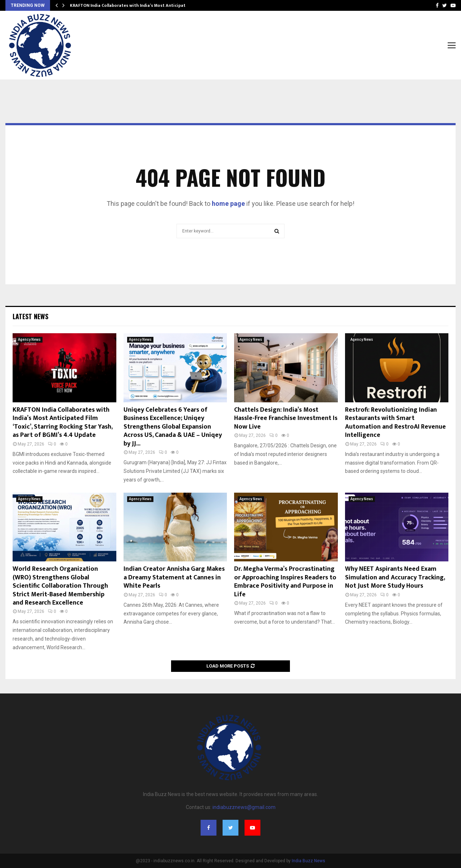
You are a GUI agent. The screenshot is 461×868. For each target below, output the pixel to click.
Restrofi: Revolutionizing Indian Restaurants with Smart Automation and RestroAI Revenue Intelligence (395, 422)
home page (228, 204)
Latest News (30, 316)
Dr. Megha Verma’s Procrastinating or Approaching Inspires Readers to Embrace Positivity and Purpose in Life (285, 582)
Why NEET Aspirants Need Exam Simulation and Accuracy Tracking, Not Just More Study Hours (395, 577)
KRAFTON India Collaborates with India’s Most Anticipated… (132, 5)
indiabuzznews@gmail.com (244, 807)
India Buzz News (308, 861)
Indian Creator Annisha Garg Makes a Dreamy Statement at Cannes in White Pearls (174, 577)
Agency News (29, 340)
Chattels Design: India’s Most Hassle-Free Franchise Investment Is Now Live (286, 418)
